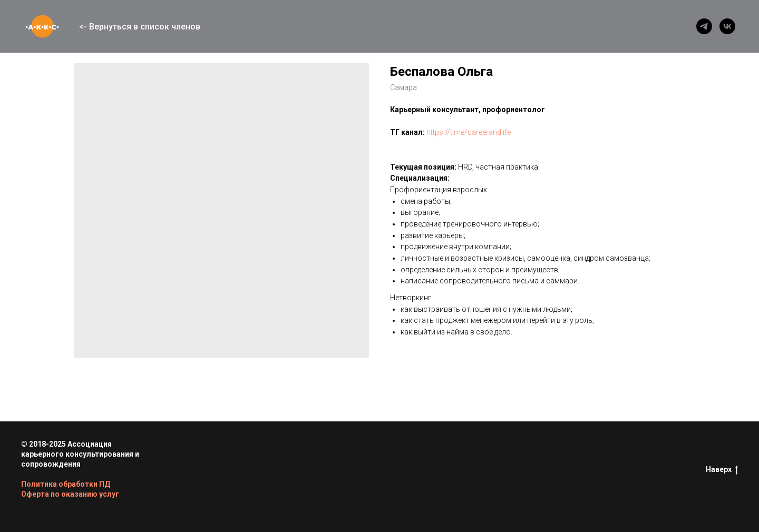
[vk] (727, 26)
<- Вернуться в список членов (140, 27)
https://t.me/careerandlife (469, 132)
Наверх (722, 470)
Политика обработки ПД (66, 484)
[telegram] (704, 26)
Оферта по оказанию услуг (70, 494)
